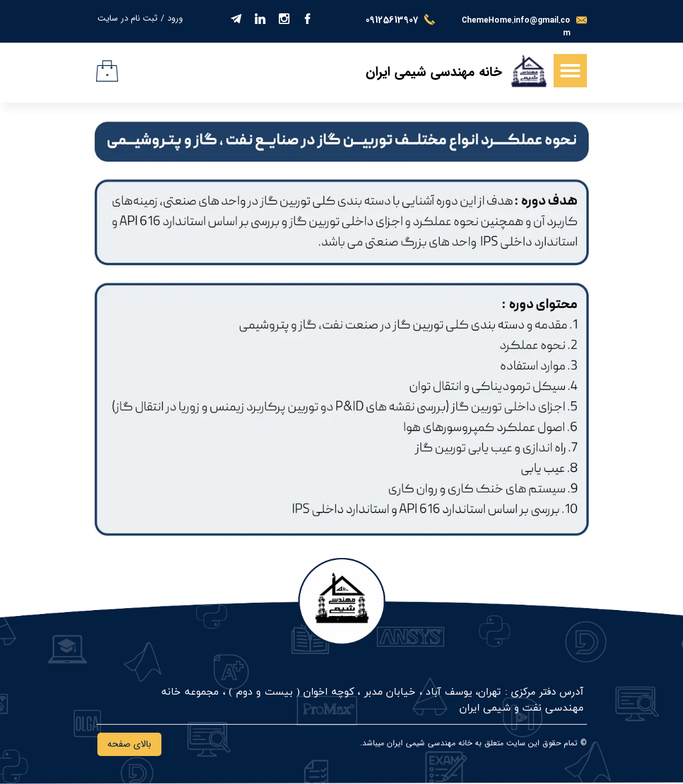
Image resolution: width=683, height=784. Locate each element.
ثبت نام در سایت (127, 18)
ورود (175, 18)
